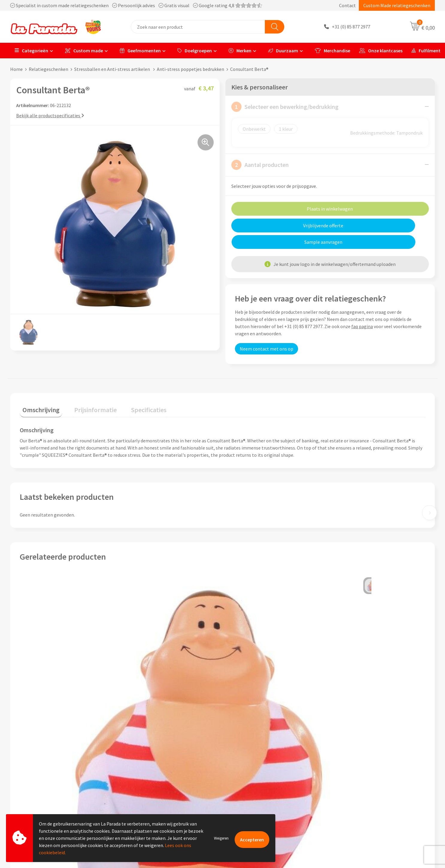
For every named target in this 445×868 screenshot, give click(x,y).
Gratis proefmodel (249, 766)
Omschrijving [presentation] (38, 393)
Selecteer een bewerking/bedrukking (285, 106)
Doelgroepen (195, 51)
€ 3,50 (344, 692)
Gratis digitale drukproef (255, 775)
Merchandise (332, 51)
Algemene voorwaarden (149, 784)
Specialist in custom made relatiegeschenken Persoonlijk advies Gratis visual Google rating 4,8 (136, 5)
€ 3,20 (40, 692)
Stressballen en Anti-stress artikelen (113, 69)
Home (16, 69)
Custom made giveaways (360, 757)
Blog (340, 802)
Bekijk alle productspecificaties (50, 115)
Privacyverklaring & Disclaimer (156, 793)
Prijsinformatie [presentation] (87, 393)
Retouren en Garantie (252, 793)
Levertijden (241, 784)
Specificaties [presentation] (135, 393)
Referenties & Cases (145, 766)
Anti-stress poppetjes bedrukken (190, 69)
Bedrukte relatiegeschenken (364, 784)
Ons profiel (136, 757)
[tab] (38, 395)
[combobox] (198, 27)
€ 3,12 (142, 692)
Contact (347, 5)
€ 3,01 (243, 692)
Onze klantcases (381, 51)
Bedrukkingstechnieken (359, 775)
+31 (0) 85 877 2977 (351, 27)
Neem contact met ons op (266, 332)
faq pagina (362, 310)
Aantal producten (260, 165)
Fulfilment (426, 51)
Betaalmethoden (247, 802)
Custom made (84, 51)
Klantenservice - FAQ (251, 757)
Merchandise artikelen (358, 766)
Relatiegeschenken (48, 69)
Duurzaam (283, 51)
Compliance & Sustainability (153, 775)
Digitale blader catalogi (359, 793)
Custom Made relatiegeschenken (397, 5)
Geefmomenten (140, 51)
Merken (240, 51)
